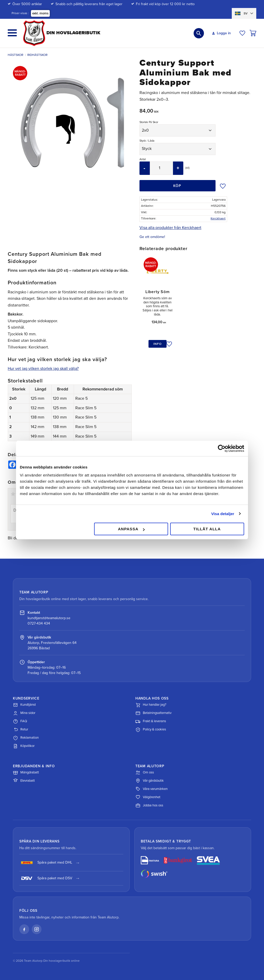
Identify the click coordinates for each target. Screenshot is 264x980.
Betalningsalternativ (153, 713)
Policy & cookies (151, 730)
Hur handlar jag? (151, 705)
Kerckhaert (218, 218)
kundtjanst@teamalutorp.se (49, 618)
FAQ (20, 721)
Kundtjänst (24, 705)
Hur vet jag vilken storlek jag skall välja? (43, 369)
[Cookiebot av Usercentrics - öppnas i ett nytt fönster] (222, 448)
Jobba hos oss (149, 805)
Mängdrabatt (26, 772)
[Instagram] (37, 929)
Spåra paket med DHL (46, 863)
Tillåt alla (207, 529)
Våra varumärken (151, 789)
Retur (20, 730)
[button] (12, 33)
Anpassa (131, 529)
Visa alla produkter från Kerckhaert (170, 228)
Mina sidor (24, 713)
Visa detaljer (223, 514)
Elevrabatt (24, 781)
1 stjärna (13, 494)
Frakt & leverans (151, 721)
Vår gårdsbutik (150, 781)
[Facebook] (24, 929)
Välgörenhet (148, 797)
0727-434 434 (39, 623)
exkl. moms (40, 13)
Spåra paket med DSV (46, 878)
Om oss (145, 772)
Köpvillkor (24, 746)
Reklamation (26, 738)
